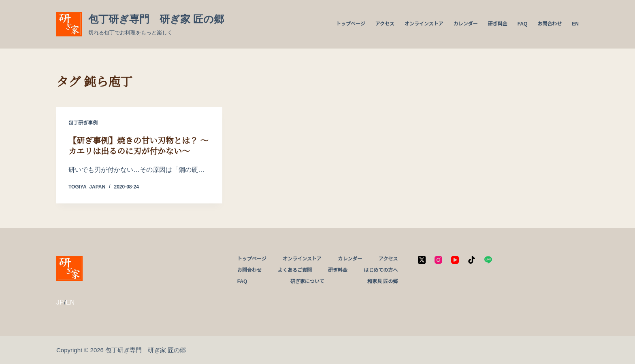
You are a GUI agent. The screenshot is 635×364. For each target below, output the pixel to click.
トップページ (351, 24)
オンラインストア (424, 24)
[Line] (488, 260)
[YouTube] (455, 260)
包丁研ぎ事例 (83, 123)
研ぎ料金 (498, 24)
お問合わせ (550, 24)
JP (60, 302)
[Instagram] (438, 260)
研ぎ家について (307, 281)
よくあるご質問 (295, 270)
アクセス (385, 24)
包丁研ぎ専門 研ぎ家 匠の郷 (156, 19)
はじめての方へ (381, 270)
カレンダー (466, 24)
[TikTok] (472, 260)
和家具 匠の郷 (382, 281)
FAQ (523, 24)
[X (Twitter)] (422, 260)
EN (575, 24)
